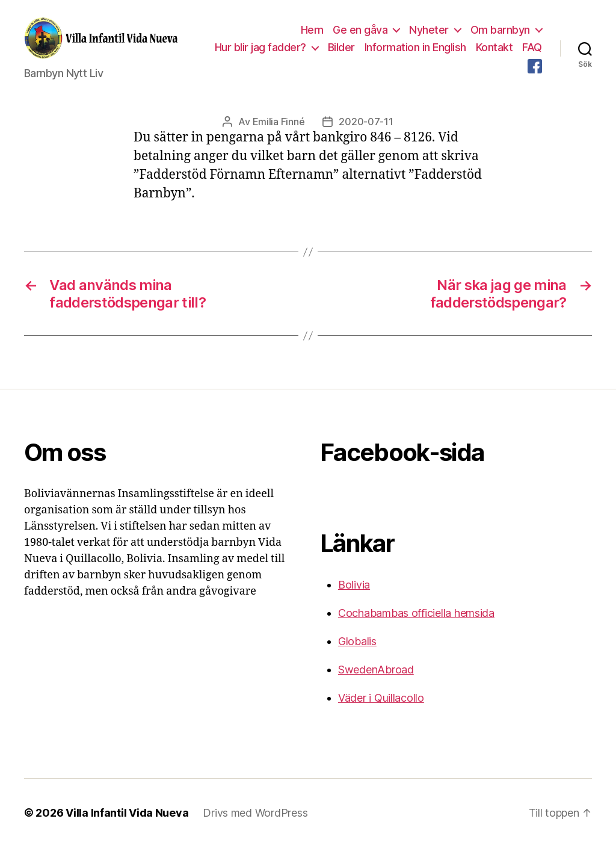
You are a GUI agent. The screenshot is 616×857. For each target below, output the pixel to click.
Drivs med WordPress (255, 823)
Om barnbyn (500, 35)
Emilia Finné (279, 132)
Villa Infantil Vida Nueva (127, 823)
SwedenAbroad (376, 680)
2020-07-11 (366, 132)
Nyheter (429, 35)
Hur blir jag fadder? (289, 52)
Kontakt (523, 52)
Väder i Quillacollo (381, 708)
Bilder (370, 52)
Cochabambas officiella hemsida (416, 623)
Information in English (444, 52)
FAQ (508, 70)
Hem (312, 35)
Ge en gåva (360, 35)
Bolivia (354, 595)
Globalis (357, 651)
